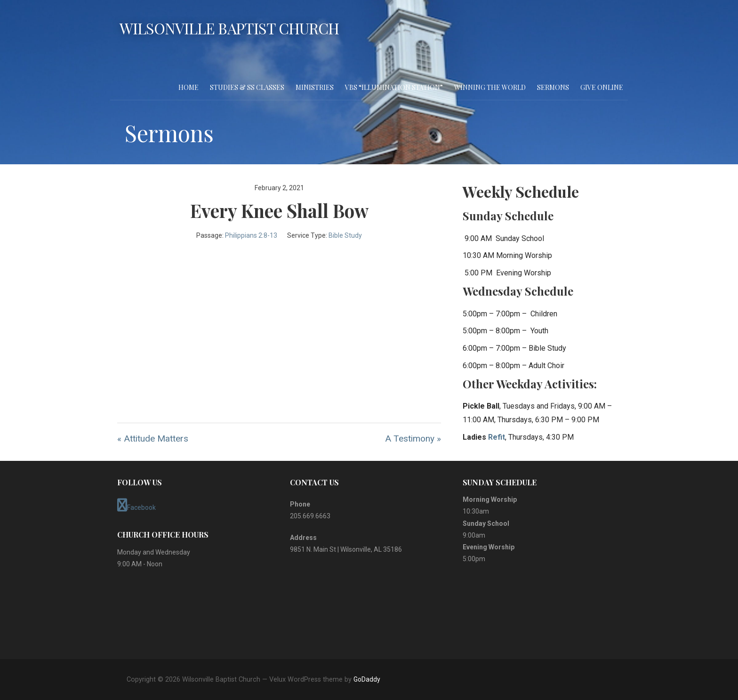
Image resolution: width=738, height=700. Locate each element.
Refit (497, 437)
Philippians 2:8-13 (251, 235)
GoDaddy (367, 679)
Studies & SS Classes (247, 87)
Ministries (315, 87)
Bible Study (345, 235)
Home (189, 87)
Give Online (602, 87)
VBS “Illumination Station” (394, 87)
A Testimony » (413, 439)
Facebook (136, 505)
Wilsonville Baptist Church (229, 28)
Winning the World (490, 87)
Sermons (553, 87)
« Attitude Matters (153, 439)
